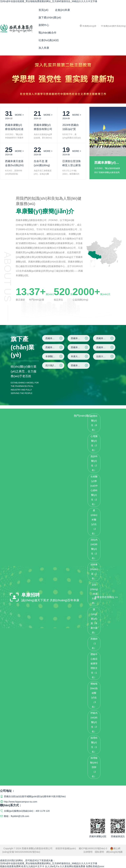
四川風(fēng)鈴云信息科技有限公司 (55, 365)
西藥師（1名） (94, 643)
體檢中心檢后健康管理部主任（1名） (94, 666)
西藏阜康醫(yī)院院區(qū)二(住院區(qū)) (80, 338)
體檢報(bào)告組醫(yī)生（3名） (94, 695)
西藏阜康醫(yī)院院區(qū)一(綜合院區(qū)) (55, 338)
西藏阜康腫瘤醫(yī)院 (80, 365)
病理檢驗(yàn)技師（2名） (94, 767)
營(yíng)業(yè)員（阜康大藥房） (94, 621)
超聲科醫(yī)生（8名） (94, 423)
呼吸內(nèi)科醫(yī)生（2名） (94, 722)
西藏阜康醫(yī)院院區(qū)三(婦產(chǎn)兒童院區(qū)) (106, 338)
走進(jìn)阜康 (63, 10)
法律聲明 (88, 852)
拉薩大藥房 (105, 356)
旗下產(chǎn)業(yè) (50, 18)
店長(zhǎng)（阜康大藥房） (94, 594)
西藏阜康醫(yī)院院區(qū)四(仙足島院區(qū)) (55, 347)
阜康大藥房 (80, 356)
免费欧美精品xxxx (95, 866)
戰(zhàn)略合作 (47, 33)
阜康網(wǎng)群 (88, 26)
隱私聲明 (99, 852)
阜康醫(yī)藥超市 (54, 356)
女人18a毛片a (52, 866)
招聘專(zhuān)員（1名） (94, 571)
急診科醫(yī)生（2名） (94, 463)
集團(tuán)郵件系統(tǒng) (113, 26)
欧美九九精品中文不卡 (33, 866)
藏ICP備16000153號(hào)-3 (93, 848)
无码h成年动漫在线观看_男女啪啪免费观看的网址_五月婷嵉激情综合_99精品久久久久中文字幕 (49, 1)
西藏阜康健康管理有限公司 (106, 347)
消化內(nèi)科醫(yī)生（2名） (94, 549)
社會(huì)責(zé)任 (49, 40)
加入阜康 (44, 48)
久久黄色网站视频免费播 (73, 866)
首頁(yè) (43, 10)
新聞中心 (44, 25)
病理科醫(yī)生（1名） (94, 745)
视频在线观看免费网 (10, 866)
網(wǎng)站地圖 (114, 852)
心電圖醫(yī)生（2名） (94, 443)
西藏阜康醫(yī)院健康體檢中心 (80, 347)
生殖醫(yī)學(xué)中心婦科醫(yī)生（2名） (94, 490)
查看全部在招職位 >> (106, 597)
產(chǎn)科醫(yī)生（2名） (94, 522)
